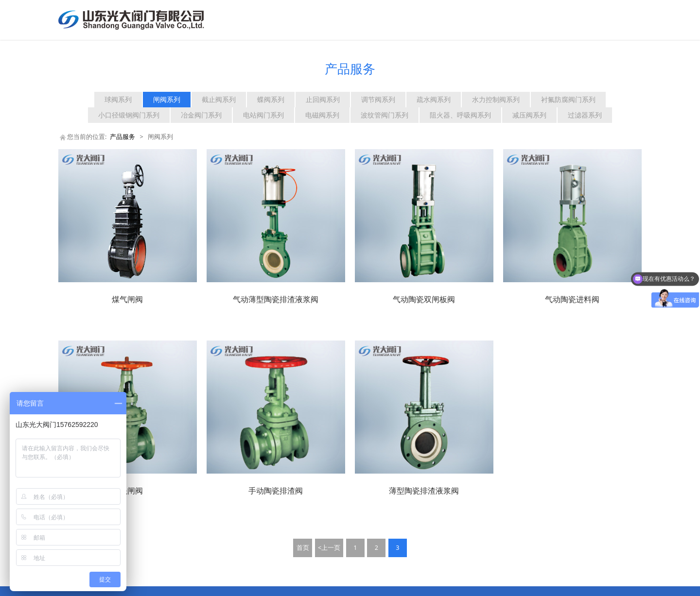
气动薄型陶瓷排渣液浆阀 (276, 299)
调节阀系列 (378, 99)
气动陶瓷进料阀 (572, 299)
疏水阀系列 (434, 99)
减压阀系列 (529, 115)
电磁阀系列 (322, 115)
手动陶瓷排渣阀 (276, 491)
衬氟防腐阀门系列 (568, 99)
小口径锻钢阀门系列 (129, 115)
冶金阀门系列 (201, 115)
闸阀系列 (167, 99)
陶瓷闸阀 (127, 491)
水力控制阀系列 (496, 99)
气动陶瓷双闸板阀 (424, 299)
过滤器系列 (585, 115)
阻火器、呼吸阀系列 (460, 115)
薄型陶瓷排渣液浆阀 (424, 491)
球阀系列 (118, 99)
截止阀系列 (219, 99)
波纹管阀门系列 (385, 115)
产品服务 (122, 137)
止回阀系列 (323, 99)
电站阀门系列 (263, 115)
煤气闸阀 (127, 299)
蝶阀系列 (271, 99)
